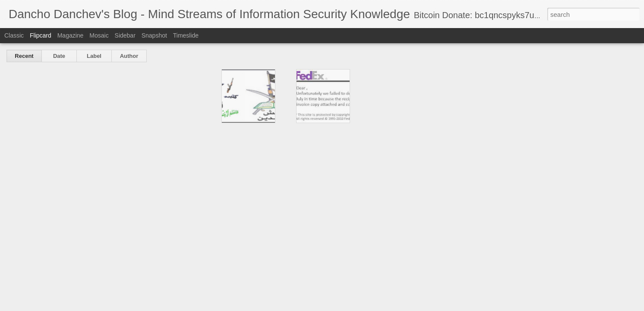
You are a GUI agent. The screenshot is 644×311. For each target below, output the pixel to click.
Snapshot (154, 35)
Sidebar (125, 35)
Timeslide (186, 35)
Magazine (71, 35)
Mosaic (99, 35)
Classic (14, 35)
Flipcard (41, 35)
